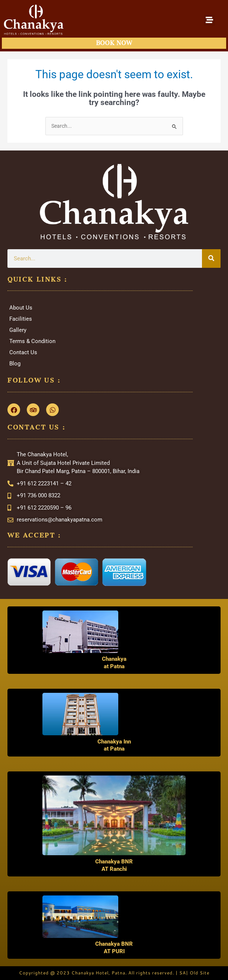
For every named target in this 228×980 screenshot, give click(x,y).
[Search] (211, 259)
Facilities (21, 319)
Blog (15, 364)
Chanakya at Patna (114, 663)
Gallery (18, 330)
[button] (209, 20)
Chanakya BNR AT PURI (114, 948)
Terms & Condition (32, 341)
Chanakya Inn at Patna (114, 745)
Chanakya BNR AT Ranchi (114, 865)
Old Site (200, 973)
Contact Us (23, 352)
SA (183, 973)
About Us (21, 308)
